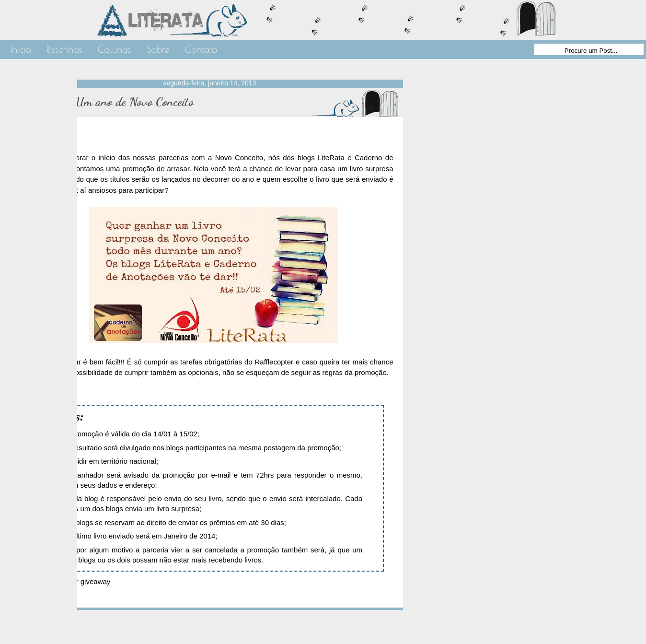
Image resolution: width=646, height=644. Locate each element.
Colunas (115, 49)
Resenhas (64, 49)
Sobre (158, 49)
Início (21, 49)
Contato (201, 49)
